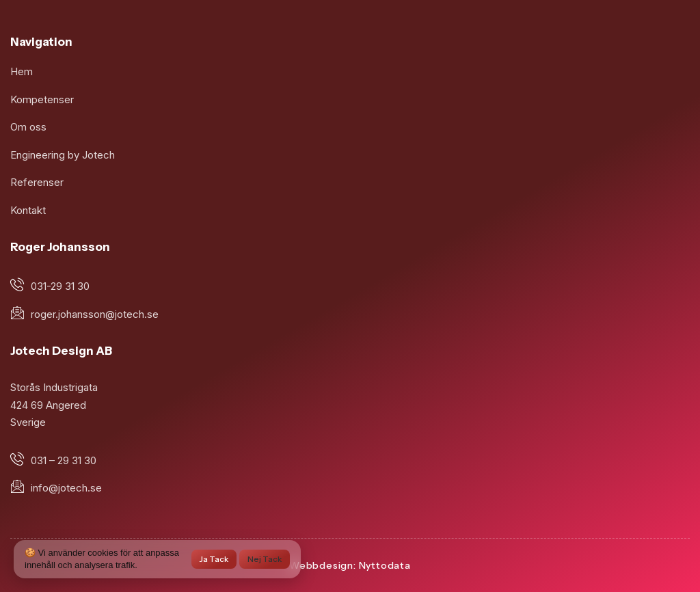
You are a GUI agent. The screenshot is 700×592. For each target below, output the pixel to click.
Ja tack (214, 559)
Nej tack (265, 559)
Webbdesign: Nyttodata (350, 565)
